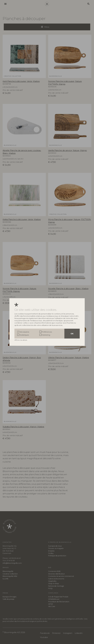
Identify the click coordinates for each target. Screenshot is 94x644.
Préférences (47, 332)
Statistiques (24, 335)
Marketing (46, 335)
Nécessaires (24, 332)
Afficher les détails (21, 340)
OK (72, 334)
